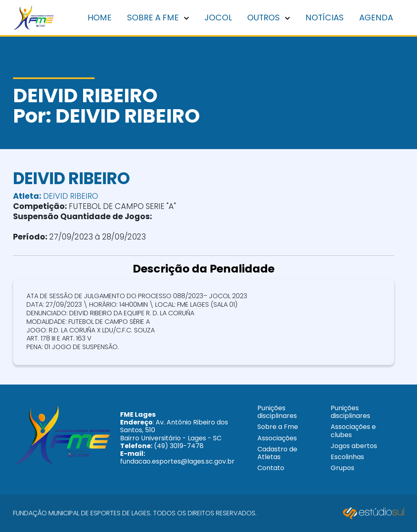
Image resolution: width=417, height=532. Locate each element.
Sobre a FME (158, 18)
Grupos (342, 468)
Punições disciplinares (277, 412)
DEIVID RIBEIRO (56, 196)
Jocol (218, 18)
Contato (271, 468)
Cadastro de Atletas (277, 453)
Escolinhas (347, 457)
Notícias (325, 18)
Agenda (376, 18)
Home (100, 18)
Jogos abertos (354, 446)
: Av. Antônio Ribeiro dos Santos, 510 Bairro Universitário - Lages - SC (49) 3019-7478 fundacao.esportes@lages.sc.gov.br (177, 438)
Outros (269, 18)
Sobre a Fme (278, 427)
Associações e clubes (353, 431)
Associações (277, 438)
